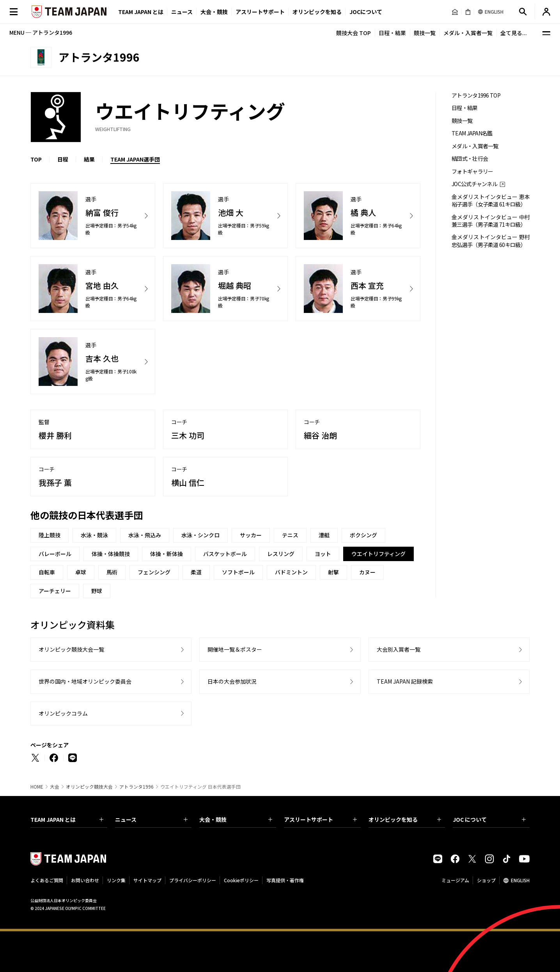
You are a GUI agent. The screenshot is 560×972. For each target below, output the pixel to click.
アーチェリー (55, 591)
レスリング (281, 554)
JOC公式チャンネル (474, 184)
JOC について (489, 819)
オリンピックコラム (63, 713)
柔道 (196, 572)
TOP (36, 159)
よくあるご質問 (47, 880)
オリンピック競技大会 (89, 787)
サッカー (251, 535)
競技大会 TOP (354, 33)
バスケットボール (225, 554)
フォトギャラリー (472, 171)
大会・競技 (236, 819)
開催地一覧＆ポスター (235, 649)
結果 (89, 159)
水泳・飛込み (145, 535)
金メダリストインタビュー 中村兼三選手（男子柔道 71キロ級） (491, 221)
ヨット (323, 554)
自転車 (47, 572)
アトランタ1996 (136, 787)
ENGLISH (520, 880)
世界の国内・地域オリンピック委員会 (85, 681)
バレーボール (55, 554)
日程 (63, 159)
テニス (290, 535)
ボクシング (363, 535)
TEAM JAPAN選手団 (135, 159)
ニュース (182, 12)
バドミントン (291, 572)
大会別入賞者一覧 (399, 649)
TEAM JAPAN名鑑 (472, 133)
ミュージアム (455, 880)
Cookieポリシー (241, 880)
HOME (37, 787)
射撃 (333, 572)
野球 (97, 591)
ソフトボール (238, 572)
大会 (55, 787)
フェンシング (154, 572)
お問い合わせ (85, 880)
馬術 (112, 572)
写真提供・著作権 (285, 880)
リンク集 (116, 880)
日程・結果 (392, 33)
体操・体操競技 (111, 554)
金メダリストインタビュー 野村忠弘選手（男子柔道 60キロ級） (491, 241)
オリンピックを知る (317, 12)
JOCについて (366, 12)
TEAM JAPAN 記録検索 (405, 681)
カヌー (367, 572)
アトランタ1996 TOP (476, 95)
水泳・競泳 (94, 535)
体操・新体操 (167, 554)
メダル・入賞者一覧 (468, 33)
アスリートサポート (260, 12)
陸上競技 (50, 535)
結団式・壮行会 (470, 159)
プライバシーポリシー (193, 880)
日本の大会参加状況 (232, 681)
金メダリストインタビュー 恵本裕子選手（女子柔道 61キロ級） (491, 201)
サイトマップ (147, 880)
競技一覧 (425, 33)
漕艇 (324, 535)
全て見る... (514, 33)
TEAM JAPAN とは (67, 819)
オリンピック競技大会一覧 (71, 649)
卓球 (81, 572)
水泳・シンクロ (200, 535)
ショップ (486, 880)
